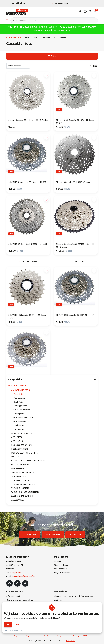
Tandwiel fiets (19, 425)
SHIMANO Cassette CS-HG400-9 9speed (73, 182)
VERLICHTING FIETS (20, 488)
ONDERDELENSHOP (17, 386)
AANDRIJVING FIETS (20, 390)
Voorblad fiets (19, 429)
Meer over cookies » (13, 630)
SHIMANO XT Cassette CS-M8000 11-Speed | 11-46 (28, 246)
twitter (75, 535)
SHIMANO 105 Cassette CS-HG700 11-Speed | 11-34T (76, 121)
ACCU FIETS (16, 437)
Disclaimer (48, 636)
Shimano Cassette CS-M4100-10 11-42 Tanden (28, 120)
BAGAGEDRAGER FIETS (22, 445)
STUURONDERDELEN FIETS (24, 484)
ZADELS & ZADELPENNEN (23, 496)
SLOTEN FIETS (18, 469)
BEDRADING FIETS (20, 449)
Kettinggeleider (20, 406)
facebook (29, 535)
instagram (53, 535)
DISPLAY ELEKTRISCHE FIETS (24, 453)
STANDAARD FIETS (20, 480)
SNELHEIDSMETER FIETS (22, 472)
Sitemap (76, 636)
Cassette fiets (63, 37)
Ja (8, 625)
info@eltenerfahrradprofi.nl (24, 576)
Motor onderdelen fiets (23, 418)
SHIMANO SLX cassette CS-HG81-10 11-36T (27, 182)
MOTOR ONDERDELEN (22, 465)
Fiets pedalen (19, 398)
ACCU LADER (17, 441)
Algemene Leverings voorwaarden (27, 636)
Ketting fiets (19, 414)
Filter (52, 56)
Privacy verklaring (63, 636)
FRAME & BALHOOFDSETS (23, 433)
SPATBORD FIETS (19, 476)
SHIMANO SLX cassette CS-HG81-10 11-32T (75, 315)
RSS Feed (86, 636)
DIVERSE (15, 457)
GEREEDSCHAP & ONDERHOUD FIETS (28, 461)
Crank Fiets (18, 402)
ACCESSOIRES (18, 500)
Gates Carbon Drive (22, 410)
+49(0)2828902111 (18, 573)
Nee (17, 625)
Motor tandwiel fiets (22, 422)
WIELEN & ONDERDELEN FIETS (25, 492)
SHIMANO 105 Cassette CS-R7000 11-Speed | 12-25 (28, 316)
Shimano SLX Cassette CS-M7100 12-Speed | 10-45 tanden (75, 246)
